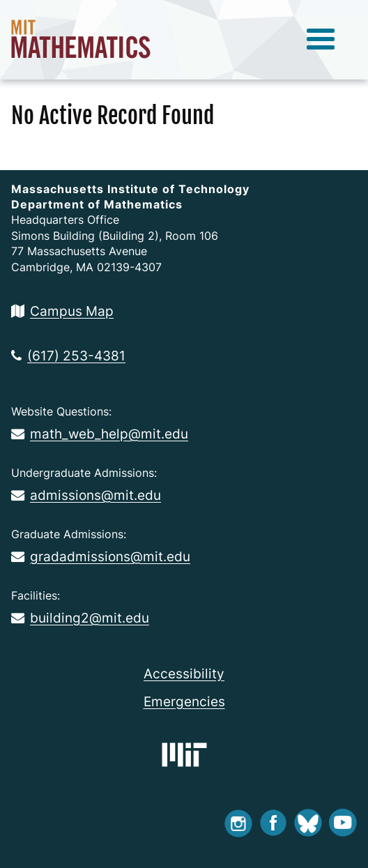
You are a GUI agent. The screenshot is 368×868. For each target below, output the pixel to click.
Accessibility (184, 673)
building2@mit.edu (80, 618)
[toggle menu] (321, 40)
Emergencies (184, 701)
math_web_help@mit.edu (100, 434)
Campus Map (62, 311)
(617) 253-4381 (68, 356)
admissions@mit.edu (86, 495)
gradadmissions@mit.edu (101, 556)
